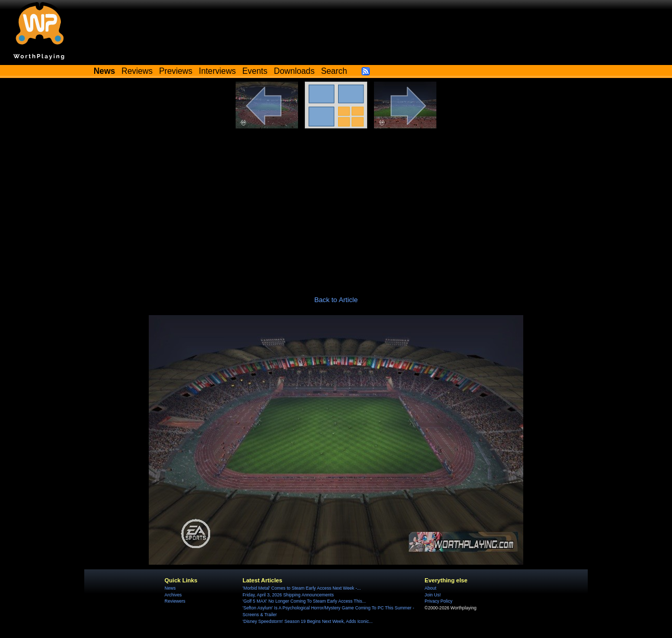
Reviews (137, 71)
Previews (176, 71)
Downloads (294, 71)
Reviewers (175, 601)
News (170, 588)
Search (334, 71)
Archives (173, 595)
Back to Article (336, 300)
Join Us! (432, 595)
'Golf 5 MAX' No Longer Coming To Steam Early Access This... (304, 601)
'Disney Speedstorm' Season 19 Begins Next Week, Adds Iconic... (307, 621)
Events (255, 71)
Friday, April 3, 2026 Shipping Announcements (288, 595)
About (430, 588)
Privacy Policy (438, 601)
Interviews (217, 71)
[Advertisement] (336, 206)
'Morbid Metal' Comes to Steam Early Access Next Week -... (301, 588)
